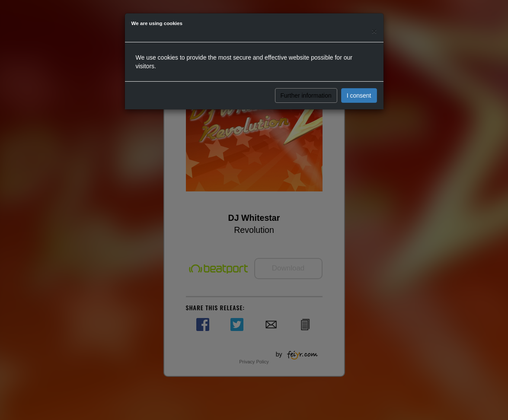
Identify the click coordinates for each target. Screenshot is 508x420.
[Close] (374, 31)
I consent (359, 95)
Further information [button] (306, 95)
